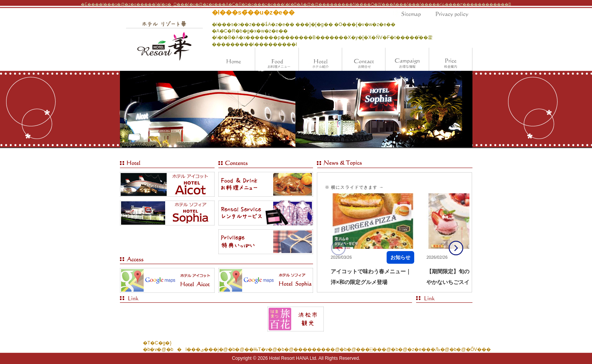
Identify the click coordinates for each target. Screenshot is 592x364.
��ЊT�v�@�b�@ (269, 349)
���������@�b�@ (325, 349)
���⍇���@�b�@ (382, 349)
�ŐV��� (478, 349)
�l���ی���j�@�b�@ (209, 349)
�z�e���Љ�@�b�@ (436, 349)
